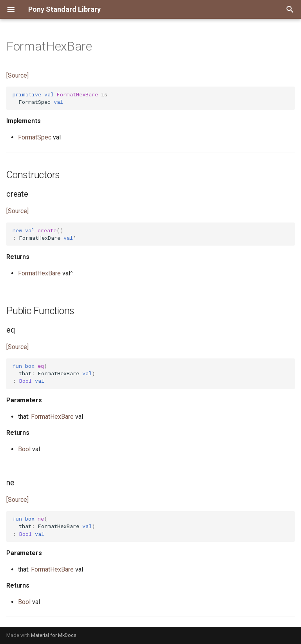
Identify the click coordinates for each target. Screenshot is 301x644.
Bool (24, 449)
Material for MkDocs (54, 635)
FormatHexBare (39, 273)
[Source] (17, 75)
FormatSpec (35, 137)
